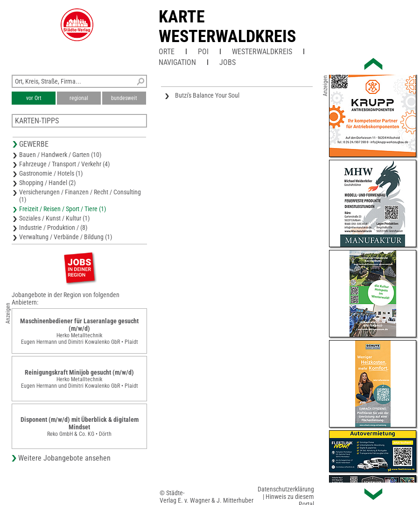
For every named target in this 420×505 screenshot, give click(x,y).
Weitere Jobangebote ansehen (64, 458)
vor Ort (34, 98)
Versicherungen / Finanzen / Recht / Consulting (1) (80, 196)
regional (79, 98)
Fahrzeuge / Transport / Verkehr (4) (64, 164)
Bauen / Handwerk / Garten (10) (60, 155)
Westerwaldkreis (262, 52)
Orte (167, 52)
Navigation (177, 62)
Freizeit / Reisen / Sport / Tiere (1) (63, 209)
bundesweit (124, 98)
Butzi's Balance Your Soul (207, 95)
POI (203, 52)
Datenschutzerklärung (286, 489)
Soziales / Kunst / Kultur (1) (54, 218)
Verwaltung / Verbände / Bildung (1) (66, 237)
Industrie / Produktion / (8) (53, 228)
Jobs (227, 62)
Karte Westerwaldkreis (227, 27)
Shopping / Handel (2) (47, 183)
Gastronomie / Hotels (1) (51, 173)
